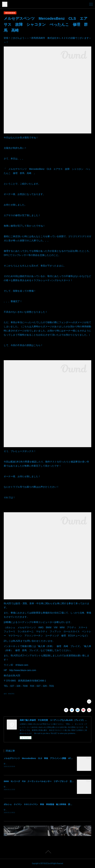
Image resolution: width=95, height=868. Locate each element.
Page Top (47, 852)
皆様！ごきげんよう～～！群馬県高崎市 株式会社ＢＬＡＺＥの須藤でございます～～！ (38, 764)
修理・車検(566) (9, 694)
